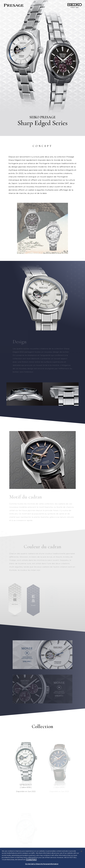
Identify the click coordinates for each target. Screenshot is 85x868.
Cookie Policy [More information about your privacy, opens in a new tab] (31, 860)
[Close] (81, 851)
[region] (42, 858)
